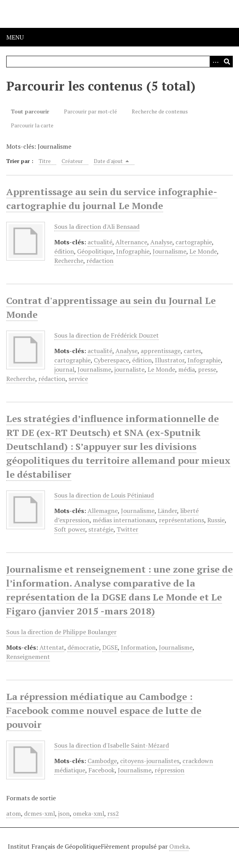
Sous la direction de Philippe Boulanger (61, 632)
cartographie (194, 242)
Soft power (70, 529)
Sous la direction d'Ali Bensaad (97, 226)
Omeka (179, 846)
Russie (216, 520)
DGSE (110, 647)
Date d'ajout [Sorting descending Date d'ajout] (111, 161)
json (64, 813)
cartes (192, 351)
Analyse (161, 242)
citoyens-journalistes (150, 761)
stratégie (101, 529)
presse (207, 369)
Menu (15, 37)
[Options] (215, 62)
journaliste (129, 369)
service (78, 379)
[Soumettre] (227, 62)
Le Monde (203, 251)
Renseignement (28, 657)
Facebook (101, 770)
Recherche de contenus (160, 111)
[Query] (119, 62)
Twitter (127, 529)
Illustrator (170, 360)
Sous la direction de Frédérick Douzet (107, 335)
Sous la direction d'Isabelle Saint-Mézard (112, 745)
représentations (181, 520)
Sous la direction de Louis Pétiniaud (104, 495)
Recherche (69, 261)
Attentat (52, 647)
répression (169, 770)
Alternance (131, 242)
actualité (100, 242)
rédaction (100, 261)
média (187, 369)
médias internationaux (124, 520)
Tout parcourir (30, 111)
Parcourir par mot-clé (90, 111)
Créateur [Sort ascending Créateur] (72, 161)
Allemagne (103, 511)
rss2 (113, 813)
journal (64, 369)
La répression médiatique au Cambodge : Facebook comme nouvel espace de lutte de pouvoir (104, 710)
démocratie (83, 647)
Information (138, 647)
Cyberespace (111, 360)
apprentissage (161, 351)
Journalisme (169, 251)
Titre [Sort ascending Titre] (45, 161)
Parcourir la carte (32, 125)
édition (64, 251)
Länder (167, 511)
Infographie (133, 251)
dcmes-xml (40, 813)
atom (14, 813)
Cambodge (102, 761)
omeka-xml (89, 813)
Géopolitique (95, 251)
